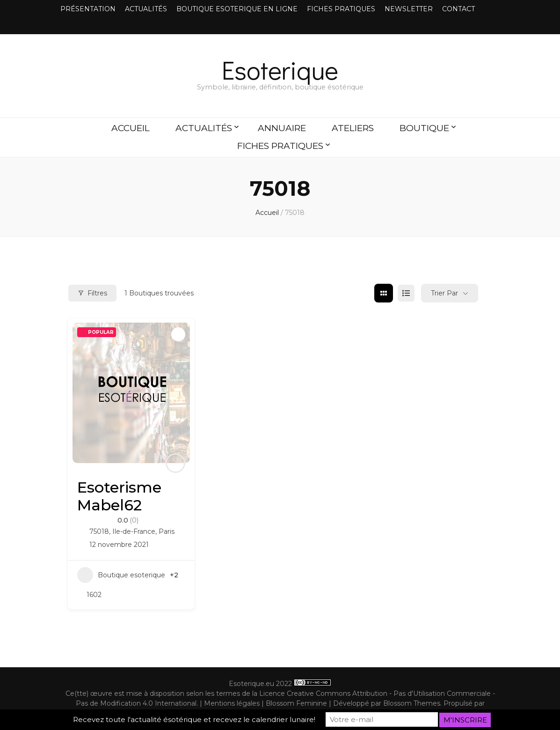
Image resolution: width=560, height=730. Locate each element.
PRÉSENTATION (88, 9)
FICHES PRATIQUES (341, 9)
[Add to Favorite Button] (178, 334)
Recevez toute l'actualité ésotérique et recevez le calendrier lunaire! (194, 720)
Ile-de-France (134, 531)
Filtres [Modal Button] (92, 293)
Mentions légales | (235, 703)
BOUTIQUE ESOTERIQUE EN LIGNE (237, 9)
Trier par (444, 293)
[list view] (406, 293)
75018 (99, 531)
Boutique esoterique (121, 575)
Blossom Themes (412, 703)
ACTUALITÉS (146, 9)
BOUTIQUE (424, 128)
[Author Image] (175, 463)
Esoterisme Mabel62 (119, 496)
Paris (167, 531)
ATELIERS (353, 128)
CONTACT (458, 9)
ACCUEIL (131, 128)
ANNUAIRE (282, 128)
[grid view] (384, 293)
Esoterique (280, 70)
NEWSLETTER (409, 9)
